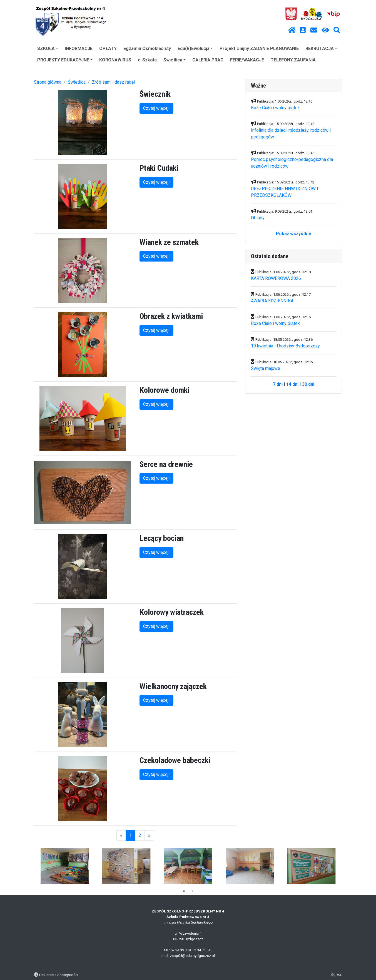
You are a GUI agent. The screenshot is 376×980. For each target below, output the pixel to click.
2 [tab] (192, 891)
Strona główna (48, 82)
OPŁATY (108, 48)
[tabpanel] (65, 866)
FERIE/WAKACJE (247, 60)
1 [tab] (184, 891)
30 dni (308, 384)
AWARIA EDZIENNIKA (272, 301)
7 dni (278, 384)
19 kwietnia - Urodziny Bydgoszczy (285, 346)
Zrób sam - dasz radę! (114, 82)
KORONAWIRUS (115, 60)
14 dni (292, 384)
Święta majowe (266, 368)
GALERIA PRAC (208, 60)
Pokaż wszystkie (294, 234)
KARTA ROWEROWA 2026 (276, 278)
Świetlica (175, 60)
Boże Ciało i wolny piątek (275, 108)
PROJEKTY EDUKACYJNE (65, 60)
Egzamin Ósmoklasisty (147, 48)
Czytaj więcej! (156, 108)
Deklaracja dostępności (59, 975)
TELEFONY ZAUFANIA (293, 60)
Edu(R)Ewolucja (195, 48)
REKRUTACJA (321, 48)
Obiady (258, 218)
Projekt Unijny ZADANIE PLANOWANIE (259, 48)
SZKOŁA (48, 48)
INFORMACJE (79, 48)
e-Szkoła (147, 60)
